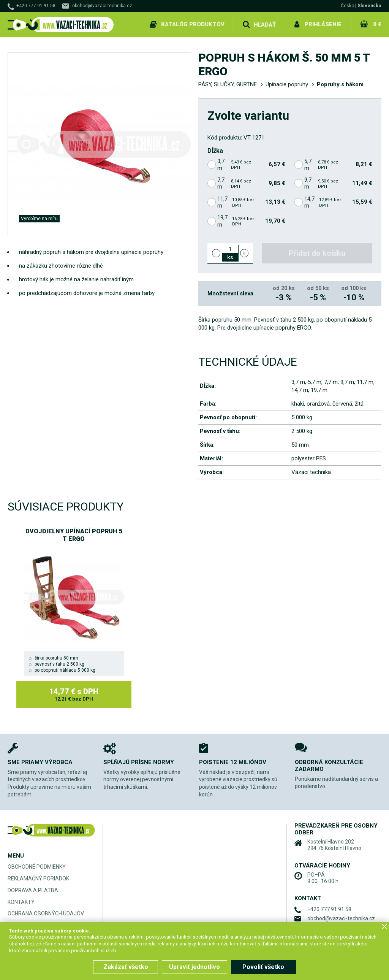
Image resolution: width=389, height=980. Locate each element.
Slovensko (369, 6)
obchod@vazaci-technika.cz (102, 6)
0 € (377, 24)
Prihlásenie (323, 24)
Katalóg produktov (193, 24)
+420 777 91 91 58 (36, 6)
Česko (347, 6)
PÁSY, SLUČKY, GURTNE (228, 84)
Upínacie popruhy (287, 84)
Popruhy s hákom (340, 84)
